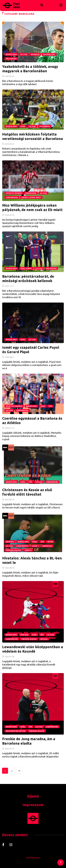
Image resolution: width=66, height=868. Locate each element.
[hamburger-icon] (61, 5)
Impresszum (33, 805)
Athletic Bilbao (14, 193)
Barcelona (11, 54)
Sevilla (44, 639)
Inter (50, 542)
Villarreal (45, 126)
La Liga (24, 54)
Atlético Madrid (14, 406)
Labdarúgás (12, 197)
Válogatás (11, 59)
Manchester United (16, 731)
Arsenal (10, 542)
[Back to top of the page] (61, 863)
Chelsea (24, 635)
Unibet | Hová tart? (31, 197)
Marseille (47, 546)
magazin (35, 54)
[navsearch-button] (36, 2)
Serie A (28, 550)
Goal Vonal (26, 268)
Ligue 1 (35, 546)
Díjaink (33, 796)
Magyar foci (49, 54)
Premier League (13, 550)
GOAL (23, 126)
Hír (50, 406)
